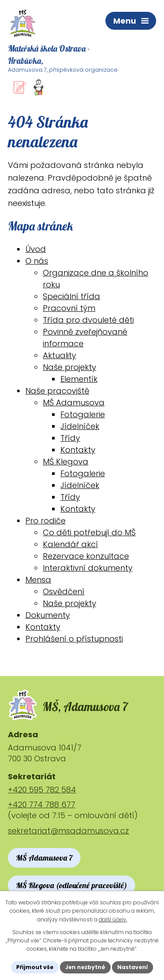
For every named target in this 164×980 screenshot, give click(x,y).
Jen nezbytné (85, 967)
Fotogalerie (83, 414)
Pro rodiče (45, 521)
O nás (37, 261)
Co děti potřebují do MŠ (89, 532)
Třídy (70, 438)
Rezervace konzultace (86, 556)
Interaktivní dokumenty (88, 568)
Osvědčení (64, 591)
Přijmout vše (35, 967)
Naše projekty (70, 367)
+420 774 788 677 (42, 804)
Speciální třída (72, 296)
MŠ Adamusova (74, 403)
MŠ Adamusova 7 (44, 858)
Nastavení (133, 967)
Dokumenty (48, 615)
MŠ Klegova (66, 462)
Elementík (79, 379)
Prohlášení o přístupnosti (74, 639)
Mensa (38, 580)
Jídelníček (80, 426)
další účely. (113, 919)
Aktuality (59, 355)
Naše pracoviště (57, 391)
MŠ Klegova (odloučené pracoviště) (72, 885)
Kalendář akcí (70, 544)
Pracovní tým (69, 308)
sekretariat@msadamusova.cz (68, 831)
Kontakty (78, 450)
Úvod (36, 249)
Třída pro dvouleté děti (88, 320)
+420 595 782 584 (42, 790)
